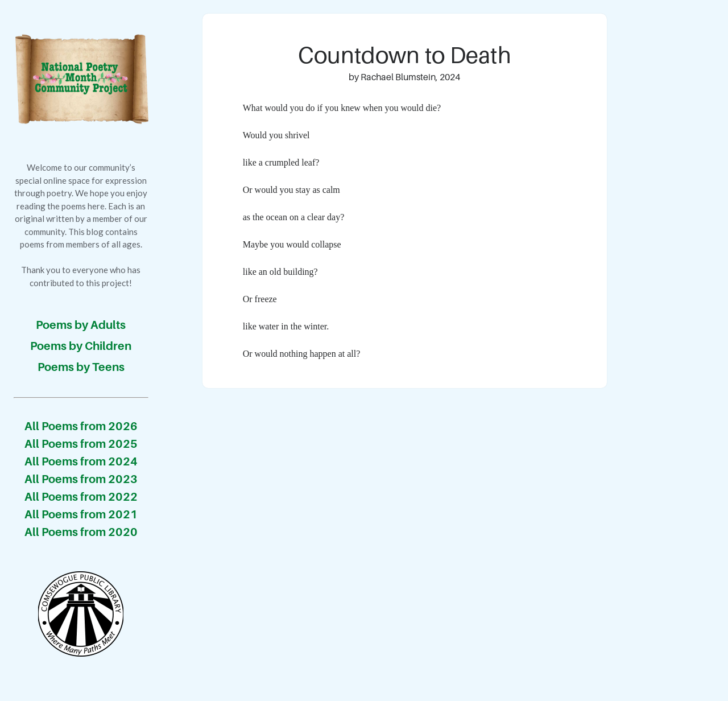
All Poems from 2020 (81, 532)
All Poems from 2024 (81, 461)
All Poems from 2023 (81, 479)
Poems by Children (81, 346)
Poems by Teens (81, 367)
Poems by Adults (81, 325)
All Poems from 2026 (81, 426)
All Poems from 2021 (81, 514)
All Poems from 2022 (81, 497)
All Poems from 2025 (81, 444)
